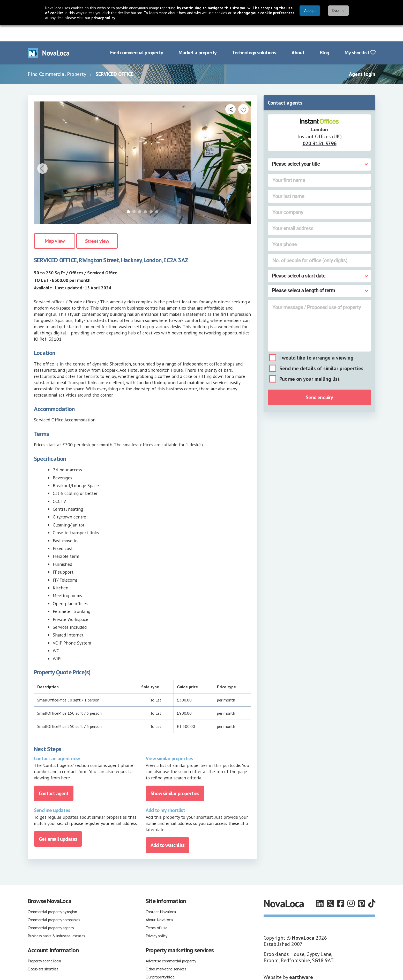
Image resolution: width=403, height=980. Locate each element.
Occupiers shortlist (43, 953)
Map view (55, 225)
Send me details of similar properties (321, 353)
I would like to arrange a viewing (316, 342)
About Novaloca (159, 904)
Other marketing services (166, 953)
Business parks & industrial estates (56, 920)
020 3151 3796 (320, 127)
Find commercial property (137, 37)
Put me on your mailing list (309, 363)
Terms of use (156, 912)
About (298, 37)
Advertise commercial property (171, 945)
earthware (301, 961)
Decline (338, 11)
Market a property (197, 37)
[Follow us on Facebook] (341, 888)
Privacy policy (156, 920)
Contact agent (54, 777)
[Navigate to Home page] (49, 37)
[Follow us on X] (330, 888)
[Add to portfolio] (243, 93)
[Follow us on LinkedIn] (320, 888)
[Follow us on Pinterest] (361, 888)
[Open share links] (230, 93)
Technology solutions (254, 37)
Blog (324, 37)
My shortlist (360, 37)
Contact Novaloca (161, 896)
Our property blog (160, 961)
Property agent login (44, 945)
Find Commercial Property (57, 58)
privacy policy (103, 18)
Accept (310, 11)
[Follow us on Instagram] (351, 888)
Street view (97, 225)
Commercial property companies (54, 904)
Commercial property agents (51, 912)
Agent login (362, 58)
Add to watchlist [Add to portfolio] (167, 829)
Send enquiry (319, 382)
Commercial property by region (52, 896)
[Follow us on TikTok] (372, 888)
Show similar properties (175, 777)
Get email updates (58, 823)
